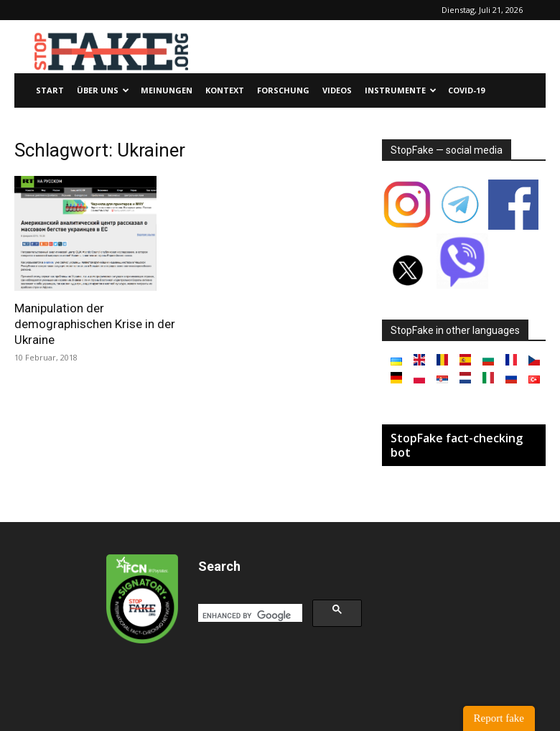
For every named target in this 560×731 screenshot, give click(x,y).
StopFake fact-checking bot (457, 445)
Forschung (283, 90)
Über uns (103, 90)
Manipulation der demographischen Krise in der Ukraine (95, 324)
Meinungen (167, 90)
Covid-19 (466, 90)
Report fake (499, 718)
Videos (337, 90)
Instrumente (401, 90)
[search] (249, 615)
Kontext (225, 90)
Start (50, 90)
